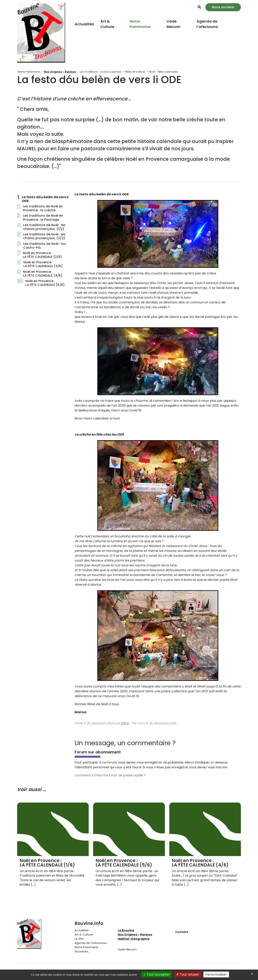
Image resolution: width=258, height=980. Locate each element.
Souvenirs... (82, 951)
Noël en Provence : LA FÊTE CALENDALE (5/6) (41, 283)
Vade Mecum (173, 24)
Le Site (79, 939)
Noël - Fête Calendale (163, 72)
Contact (182, 932)
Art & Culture (107, 24)
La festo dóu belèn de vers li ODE (43, 199)
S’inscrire (101, 775)
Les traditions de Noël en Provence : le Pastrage (40, 217)
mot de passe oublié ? (128, 775)
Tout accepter (157, 974)
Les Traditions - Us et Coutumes (101, 72)
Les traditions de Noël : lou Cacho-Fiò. (42, 246)
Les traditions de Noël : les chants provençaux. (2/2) (41, 236)
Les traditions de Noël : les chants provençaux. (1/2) (41, 227)
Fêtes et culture (135, 72)
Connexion (83, 775)
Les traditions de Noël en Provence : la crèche (40, 208)
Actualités (84, 24)
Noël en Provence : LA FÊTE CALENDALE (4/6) (40, 274)
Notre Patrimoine (140, 24)
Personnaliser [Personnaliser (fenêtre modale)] (216, 974)
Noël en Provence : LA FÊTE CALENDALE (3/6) (40, 264)
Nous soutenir (223, 7)
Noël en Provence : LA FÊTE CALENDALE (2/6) (40, 255)
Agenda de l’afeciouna (207, 24)
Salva (125, 723)
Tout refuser (188, 974)
